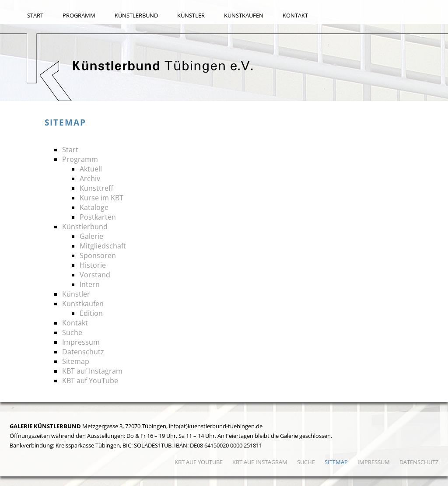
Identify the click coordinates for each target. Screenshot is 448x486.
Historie (93, 265)
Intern (90, 284)
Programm (79, 15)
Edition (91, 313)
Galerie (91, 236)
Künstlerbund (136, 15)
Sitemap (76, 361)
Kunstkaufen (244, 15)
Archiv (90, 178)
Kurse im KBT (101, 198)
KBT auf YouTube (90, 381)
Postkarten (98, 217)
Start (35, 15)
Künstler (191, 15)
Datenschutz (83, 352)
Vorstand (95, 275)
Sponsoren (98, 255)
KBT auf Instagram (92, 371)
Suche (72, 332)
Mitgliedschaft (103, 246)
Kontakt (295, 15)
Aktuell (91, 169)
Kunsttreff (96, 188)
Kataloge (94, 207)
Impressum (81, 342)
